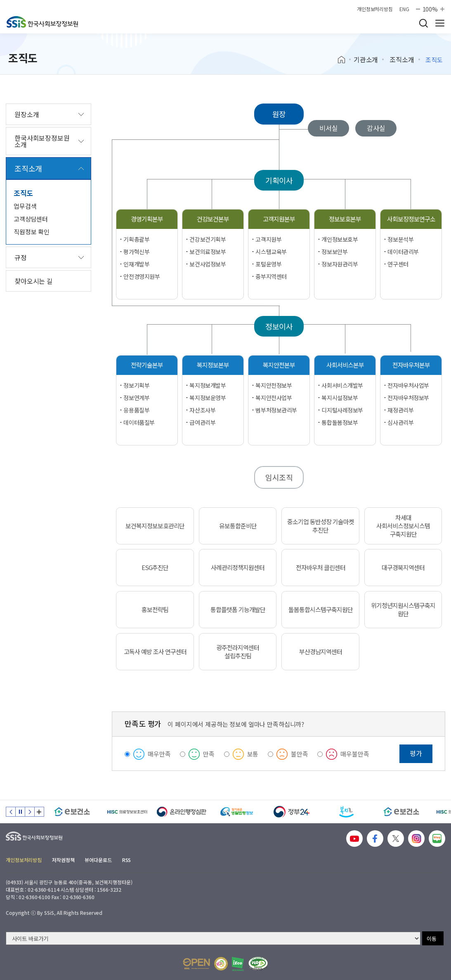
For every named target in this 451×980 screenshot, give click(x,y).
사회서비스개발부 (342, 385)
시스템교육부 (271, 252)
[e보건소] (72, 812)
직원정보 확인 (32, 232)
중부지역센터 (271, 276)
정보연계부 (136, 398)
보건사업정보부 (208, 264)
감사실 (376, 128)
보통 (253, 754)
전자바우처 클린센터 (321, 568)
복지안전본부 (279, 365)
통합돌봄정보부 (340, 422)
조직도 (24, 193)
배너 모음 (39, 812)
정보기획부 (136, 385)
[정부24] (292, 812)
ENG (404, 9)
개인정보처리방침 (375, 9)
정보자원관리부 (340, 264)
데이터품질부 (139, 422)
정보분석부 (400, 239)
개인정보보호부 (340, 239)
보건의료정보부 (208, 252)
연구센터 (398, 264)
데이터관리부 (403, 252)
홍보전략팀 (155, 610)
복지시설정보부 (340, 398)
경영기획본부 (147, 219)
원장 (279, 114)
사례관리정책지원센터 (238, 568)
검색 (423, 23)
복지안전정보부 (274, 385)
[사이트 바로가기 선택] (213, 938)
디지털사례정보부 (342, 410)
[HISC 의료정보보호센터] (127, 812)
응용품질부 (136, 410)
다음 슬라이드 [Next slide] (30, 812)
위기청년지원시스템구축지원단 (403, 610)
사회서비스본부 (345, 365)
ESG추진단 (155, 568)
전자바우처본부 (411, 365)
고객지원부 (268, 239)
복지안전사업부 (274, 398)
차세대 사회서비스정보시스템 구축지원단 (403, 526)
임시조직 (279, 477)
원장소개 (27, 114)
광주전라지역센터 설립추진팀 (238, 652)
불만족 (300, 754)
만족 (209, 754)
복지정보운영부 (208, 398)
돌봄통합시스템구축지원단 (321, 610)
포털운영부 (268, 264)
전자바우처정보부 (408, 398)
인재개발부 (136, 264)
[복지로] (346, 812)
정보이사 (279, 326)
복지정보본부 (213, 365)
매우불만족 (355, 754)
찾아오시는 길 (34, 281)
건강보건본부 (213, 219)
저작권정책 (63, 860)
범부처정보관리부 (276, 410)
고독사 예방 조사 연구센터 (155, 652)
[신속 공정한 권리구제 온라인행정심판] (182, 812)
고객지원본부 (279, 219)
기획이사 (279, 180)
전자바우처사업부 (408, 385)
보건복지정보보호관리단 (155, 526)
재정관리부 (400, 410)
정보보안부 (334, 252)
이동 (432, 939)
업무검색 (25, 206)
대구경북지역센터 (403, 568)
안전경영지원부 (142, 276)
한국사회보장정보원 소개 (42, 141)
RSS (127, 860)
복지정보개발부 (208, 385)
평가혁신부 (136, 252)
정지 (20, 812)
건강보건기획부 (208, 239)
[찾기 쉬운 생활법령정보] (237, 812)
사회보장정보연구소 (411, 219)
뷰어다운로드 (98, 860)
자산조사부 (202, 410)
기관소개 (366, 59)
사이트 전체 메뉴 (440, 23)
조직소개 (402, 59)
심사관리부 (400, 422)
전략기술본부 (147, 365)
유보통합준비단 (238, 526)
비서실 (329, 128)
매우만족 (159, 754)
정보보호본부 (345, 219)
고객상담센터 (31, 219)
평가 (416, 753)
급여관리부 (202, 422)
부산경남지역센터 (321, 652)
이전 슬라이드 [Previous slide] (11, 812)
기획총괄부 (136, 239)
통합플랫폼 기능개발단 (238, 610)
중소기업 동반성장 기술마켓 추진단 (321, 526)
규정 (21, 257)
